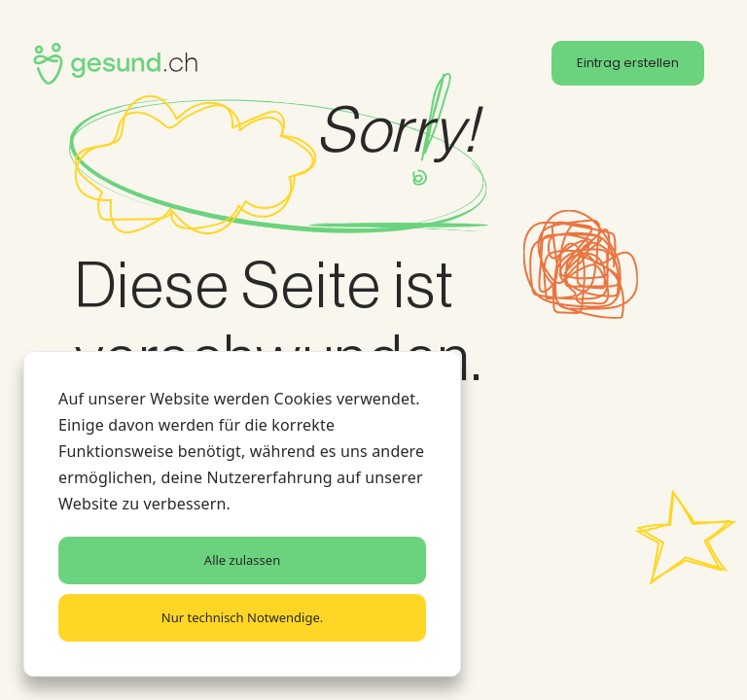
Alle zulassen (242, 560)
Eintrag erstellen (628, 63)
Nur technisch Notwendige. (242, 617)
